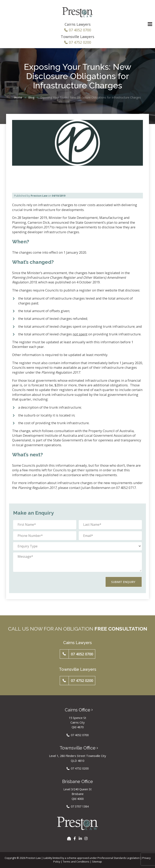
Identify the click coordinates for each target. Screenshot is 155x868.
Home (18, 97)
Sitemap (97, 860)
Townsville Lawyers (77, 37)
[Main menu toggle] (150, 24)
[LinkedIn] (80, 837)
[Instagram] (86, 837)
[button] (78, 653)
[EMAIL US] (69, 837)
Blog (31, 97)
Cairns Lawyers (78, 24)
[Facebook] (75, 837)
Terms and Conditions (76, 860)
